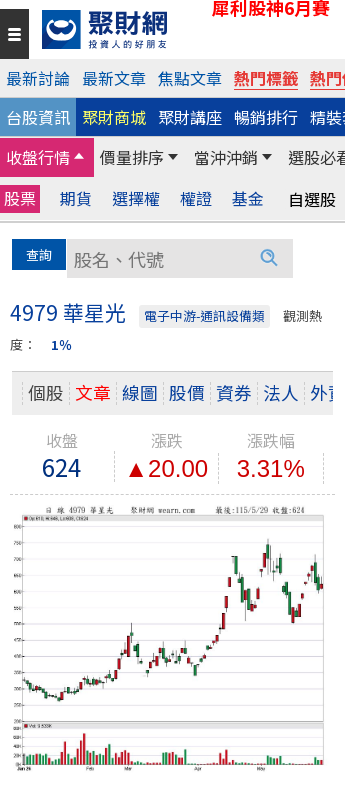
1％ (61, 344)
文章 (93, 392)
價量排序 (132, 157)
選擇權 (136, 198)
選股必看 (320, 157)
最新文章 (114, 78)
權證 (196, 198)
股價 (187, 392)
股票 (20, 198)
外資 (328, 392)
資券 (234, 392)
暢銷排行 (266, 117)
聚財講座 (190, 117)
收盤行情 (38, 157)
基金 (248, 198)
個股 (46, 392)
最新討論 (38, 78)
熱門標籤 (266, 78)
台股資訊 (38, 117)
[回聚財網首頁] (188, 29)
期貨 (76, 198)
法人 (281, 392)
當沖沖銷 (226, 157)
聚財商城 (114, 117)
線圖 (140, 392)
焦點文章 (190, 78)
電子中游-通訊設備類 (204, 315)
